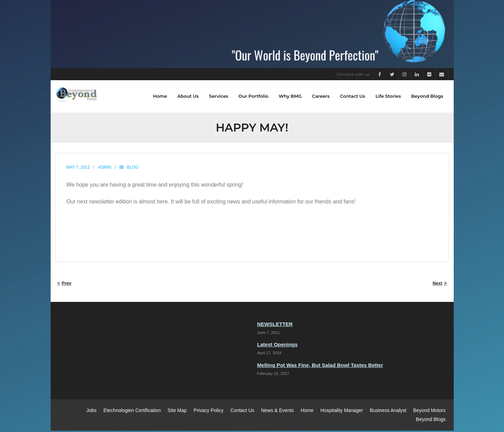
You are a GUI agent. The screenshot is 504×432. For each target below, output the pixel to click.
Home (307, 412)
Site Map (177, 412)
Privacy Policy (209, 412)
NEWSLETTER (275, 326)
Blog (132, 169)
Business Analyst (388, 412)
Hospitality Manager (342, 412)
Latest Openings (277, 346)
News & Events (277, 412)
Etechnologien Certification (132, 412)
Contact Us (242, 412)
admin (105, 169)
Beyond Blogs (431, 421)
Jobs (92, 412)
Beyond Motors (429, 412)
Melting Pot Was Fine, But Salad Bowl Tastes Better (320, 366)
